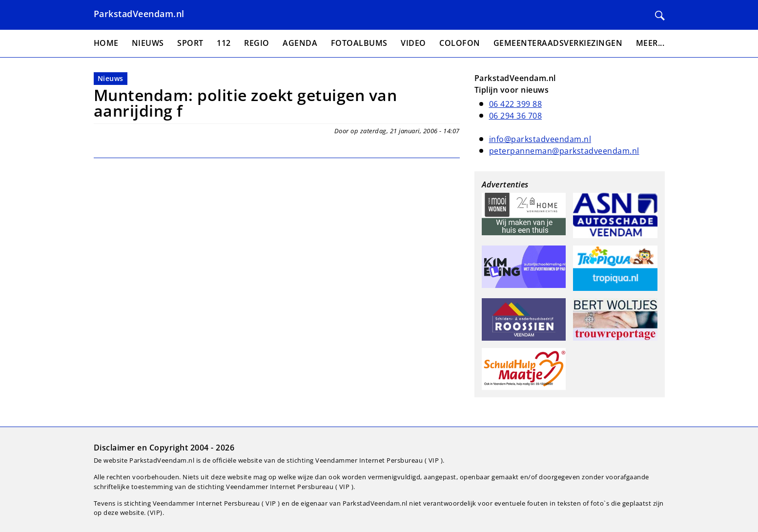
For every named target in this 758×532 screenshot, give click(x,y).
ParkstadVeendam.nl (139, 14)
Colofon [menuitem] (460, 43)
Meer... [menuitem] (650, 43)
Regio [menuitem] (257, 43)
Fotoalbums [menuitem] (359, 43)
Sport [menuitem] (190, 43)
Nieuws (111, 78)
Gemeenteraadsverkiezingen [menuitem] (558, 43)
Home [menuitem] (106, 43)
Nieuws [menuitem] (148, 43)
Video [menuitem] (413, 43)
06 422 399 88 (516, 104)
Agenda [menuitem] (300, 43)
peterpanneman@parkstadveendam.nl (564, 151)
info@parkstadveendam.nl (540, 139)
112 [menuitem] (224, 43)
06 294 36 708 (516, 116)
